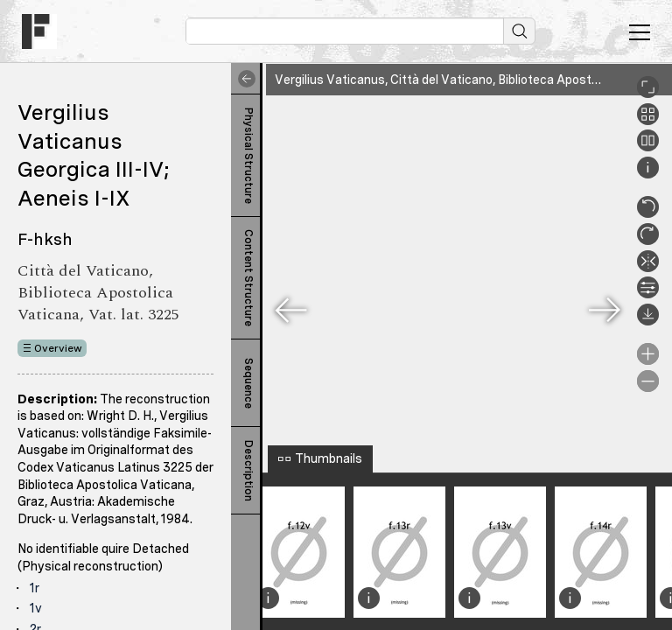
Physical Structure (248, 156)
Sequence (248, 383)
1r (35, 588)
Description (248, 471)
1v (36, 608)
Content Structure (248, 278)
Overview (58, 348)
